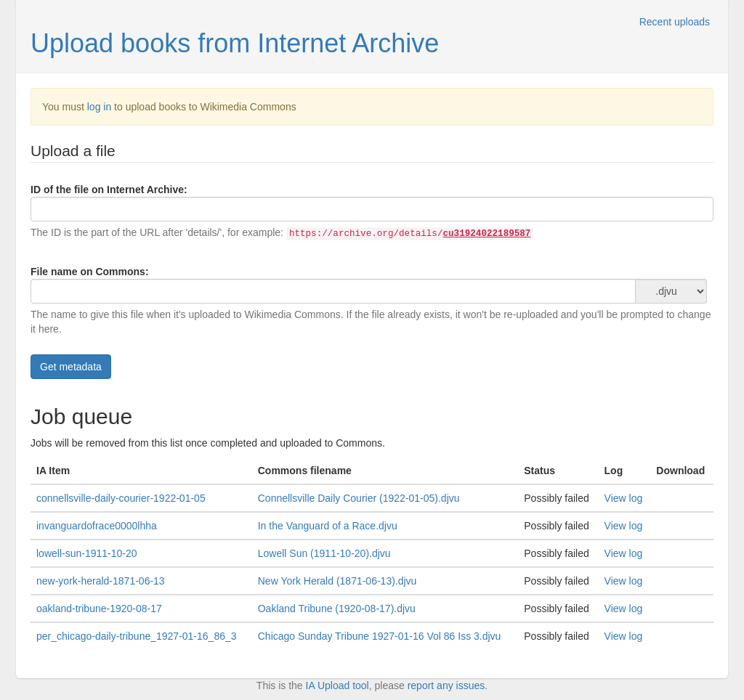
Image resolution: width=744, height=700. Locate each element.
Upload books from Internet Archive (235, 43)
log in (99, 107)
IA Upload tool (337, 685)
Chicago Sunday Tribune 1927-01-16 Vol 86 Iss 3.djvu (380, 636)
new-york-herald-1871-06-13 (101, 581)
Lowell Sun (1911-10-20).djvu (324, 553)
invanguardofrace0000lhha (97, 526)
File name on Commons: (90, 272)
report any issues (446, 685)
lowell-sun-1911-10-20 (87, 553)
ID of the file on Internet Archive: (109, 190)
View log (624, 498)
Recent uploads (675, 22)
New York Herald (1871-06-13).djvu (337, 581)
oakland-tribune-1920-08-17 (99, 609)
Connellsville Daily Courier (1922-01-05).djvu (359, 498)
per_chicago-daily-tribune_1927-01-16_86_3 (137, 636)
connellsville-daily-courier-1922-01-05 (121, 498)
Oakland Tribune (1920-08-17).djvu (337, 609)
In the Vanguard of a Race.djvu (328, 526)
